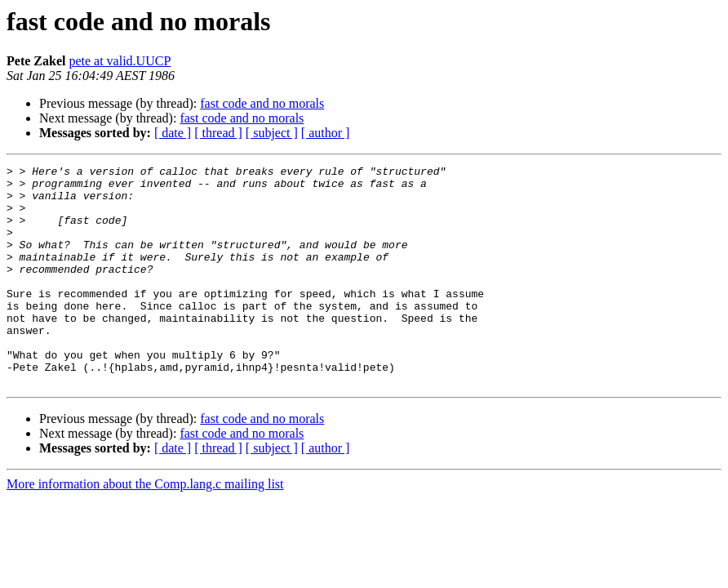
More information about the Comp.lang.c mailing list (145, 528)
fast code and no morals (262, 103)
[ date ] (173, 133)
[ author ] (326, 133)
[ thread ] (218, 133)
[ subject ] (272, 133)
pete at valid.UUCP (120, 61)
